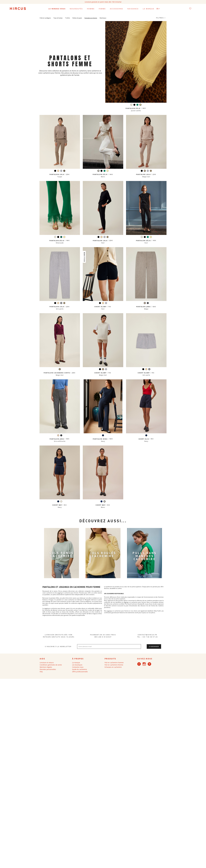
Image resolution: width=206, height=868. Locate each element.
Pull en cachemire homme (114, 663)
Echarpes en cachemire (113, 667)
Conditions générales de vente (51, 665)
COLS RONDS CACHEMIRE (62, 554)
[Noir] (134, 105)
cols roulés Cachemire (103, 554)
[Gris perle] (61, 171)
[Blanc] (131, 105)
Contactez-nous (78, 667)
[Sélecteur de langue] (158, 9)
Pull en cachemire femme (114, 665)
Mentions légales (46, 667)
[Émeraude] (137, 105)
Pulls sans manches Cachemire (145, 556)
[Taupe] (64, 171)
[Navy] (103, 436)
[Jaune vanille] (140, 105)
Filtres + (161, 18)
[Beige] (145, 303)
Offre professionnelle (80, 672)
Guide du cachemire (80, 669)
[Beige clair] (58, 171)
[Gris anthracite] (148, 303)
